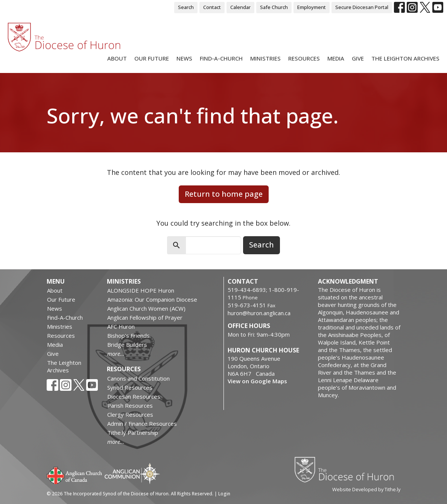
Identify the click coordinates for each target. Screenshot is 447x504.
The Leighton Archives (405, 58)
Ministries (265, 58)
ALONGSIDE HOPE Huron (141, 290)
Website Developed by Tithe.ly (366, 489)
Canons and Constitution (138, 378)
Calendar (240, 7)
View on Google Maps (257, 381)
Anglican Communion (132, 473)
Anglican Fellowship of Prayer (145, 317)
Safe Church (274, 7)
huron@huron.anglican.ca (259, 313)
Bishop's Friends (128, 335)
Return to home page (224, 194)
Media (336, 58)
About (117, 58)
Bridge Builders (127, 345)
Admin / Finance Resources (142, 424)
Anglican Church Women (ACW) (146, 308)
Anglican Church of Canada (75, 475)
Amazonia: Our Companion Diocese (152, 299)
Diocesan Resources (134, 396)
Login (224, 494)
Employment (312, 7)
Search (186, 7)
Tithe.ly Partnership (133, 433)
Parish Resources (130, 405)
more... (116, 354)
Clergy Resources (130, 414)
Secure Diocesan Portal (362, 7)
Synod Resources (130, 387)
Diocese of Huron (347, 469)
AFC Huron (121, 326)
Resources (304, 58)
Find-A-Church (221, 58)
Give (358, 58)
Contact (212, 7)
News (184, 58)
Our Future (152, 58)
